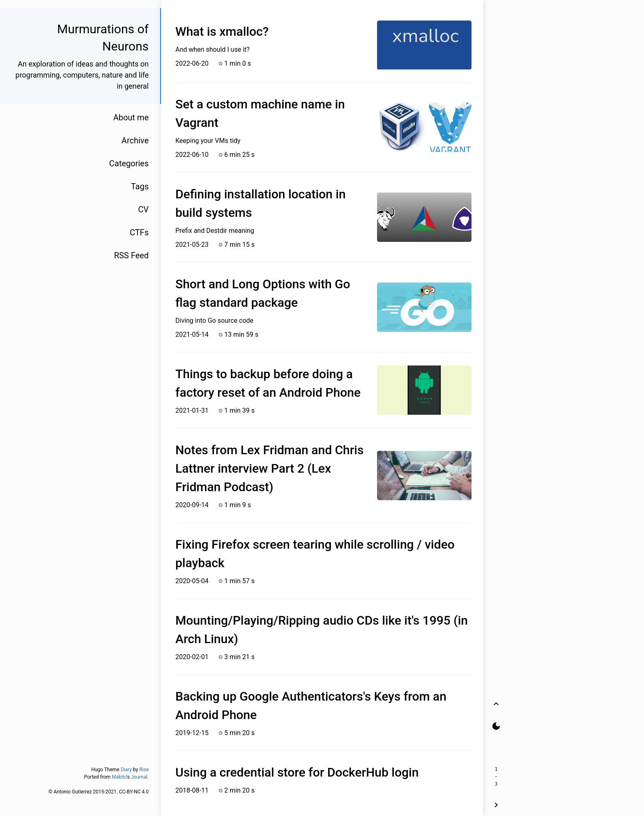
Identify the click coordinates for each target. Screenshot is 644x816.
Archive (135, 140)
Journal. (140, 777)
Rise (144, 770)
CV (143, 209)
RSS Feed (131, 255)
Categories (129, 163)
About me (131, 117)
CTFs (139, 232)
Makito (119, 777)
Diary (126, 770)
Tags (140, 186)
